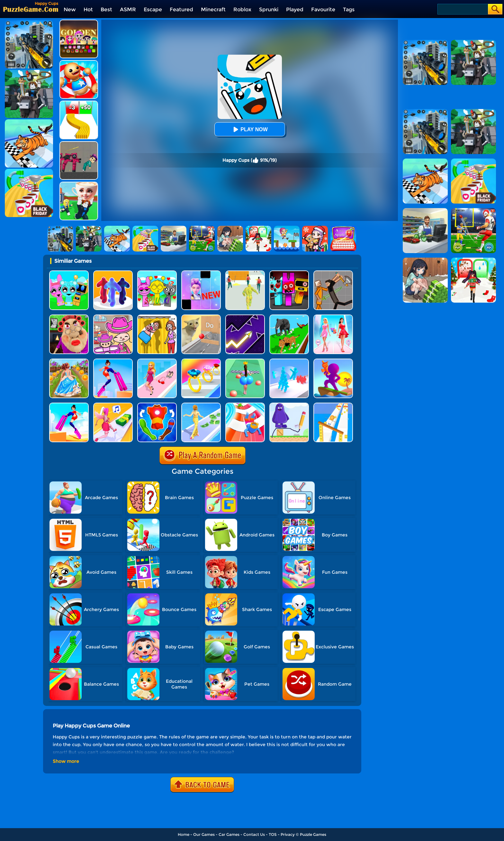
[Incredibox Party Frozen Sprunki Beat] (69, 273)
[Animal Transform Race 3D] (289, 317)
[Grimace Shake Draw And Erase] (289, 405)
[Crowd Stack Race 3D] (289, 361)
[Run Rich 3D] (201, 405)
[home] (31, 9)
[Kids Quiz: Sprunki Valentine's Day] (157, 273)
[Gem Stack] (201, 361)
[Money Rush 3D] (113, 405)
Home (184, 834)
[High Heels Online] (113, 361)
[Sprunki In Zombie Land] (289, 273)
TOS (273, 834)
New (70, 9)
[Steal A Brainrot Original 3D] (79, 184)
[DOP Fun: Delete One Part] (157, 317)
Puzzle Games (313, 834)
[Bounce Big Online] (245, 361)
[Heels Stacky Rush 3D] (69, 405)
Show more (66, 761)
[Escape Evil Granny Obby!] (69, 317)
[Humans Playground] (333, 273)
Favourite (323, 9)
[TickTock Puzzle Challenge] (201, 317)
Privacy (288, 834)
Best (106, 9)
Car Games (229, 834)
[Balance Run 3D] (333, 405)
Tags (349, 9)
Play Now (249, 129)
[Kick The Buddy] (79, 63)
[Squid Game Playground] (79, 144)
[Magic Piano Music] (201, 273)
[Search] (462, 9)
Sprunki (269, 9)
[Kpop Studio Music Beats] (79, 22)
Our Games (204, 834)
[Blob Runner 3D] (113, 273)
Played (295, 9)
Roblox (242, 9)
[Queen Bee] (333, 317)
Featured (181, 9)
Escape (153, 9)
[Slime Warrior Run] (245, 273)
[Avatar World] (113, 317)
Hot (88, 9)
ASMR (128, 9)
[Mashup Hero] (157, 405)
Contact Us (254, 834)
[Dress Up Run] (157, 361)
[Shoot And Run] (333, 361)
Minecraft (213, 9)
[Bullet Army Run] (79, 103)
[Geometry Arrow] (245, 317)
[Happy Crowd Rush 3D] (245, 405)
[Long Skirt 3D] (69, 361)
